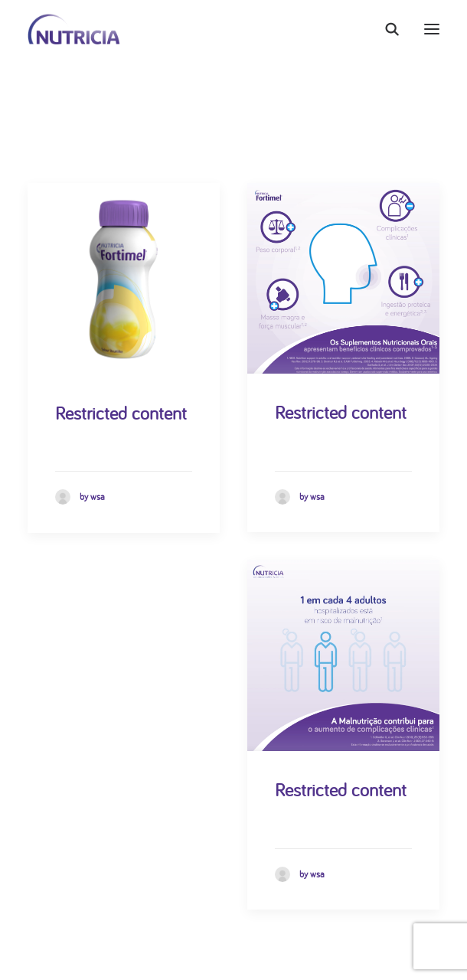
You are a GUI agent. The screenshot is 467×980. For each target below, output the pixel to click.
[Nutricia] (74, 29)
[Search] (385, 29)
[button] (432, 29)
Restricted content (121, 413)
